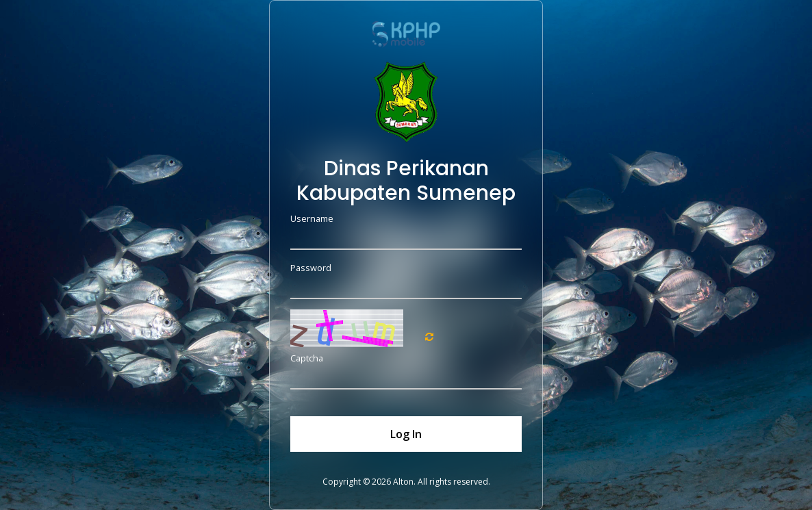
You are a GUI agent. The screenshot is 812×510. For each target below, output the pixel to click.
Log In (406, 434)
